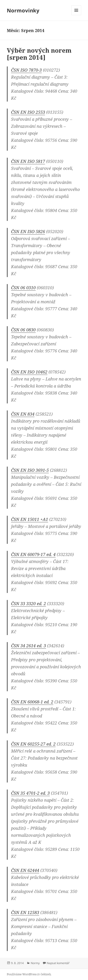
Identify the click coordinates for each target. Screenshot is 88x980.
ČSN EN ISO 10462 (29, 372)
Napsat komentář (58, 963)
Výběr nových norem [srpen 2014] (39, 54)
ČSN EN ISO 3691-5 (30, 470)
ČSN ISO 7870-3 (26, 70)
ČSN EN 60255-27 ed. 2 (33, 744)
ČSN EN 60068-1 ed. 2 (32, 702)
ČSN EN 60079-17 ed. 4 (33, 554)
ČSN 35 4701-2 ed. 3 (30, 793)
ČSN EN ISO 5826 (28, 231)
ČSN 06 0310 (23, 288)
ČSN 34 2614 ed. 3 (29, 646)
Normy (35, 963)
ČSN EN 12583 (25, 912)
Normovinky (23, 10)
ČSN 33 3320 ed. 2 (29, 603)
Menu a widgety (76, 15)
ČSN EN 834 (23, 414)
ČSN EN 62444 (25, 870)
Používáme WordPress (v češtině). (29, 974)
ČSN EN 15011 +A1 (30, 519)
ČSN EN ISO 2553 (28, 112)
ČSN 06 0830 (23, 330)
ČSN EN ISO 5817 (28, 161)
